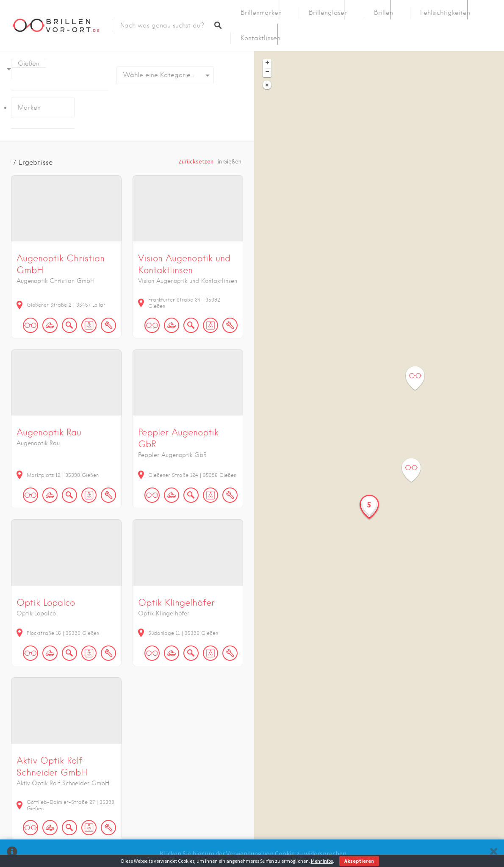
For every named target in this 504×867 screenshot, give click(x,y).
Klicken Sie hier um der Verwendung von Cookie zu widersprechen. (254, 853)
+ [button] (267, 64)
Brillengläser (328, 13)
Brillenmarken (261, 13)
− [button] (267, 72)
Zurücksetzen (196, 161)
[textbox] (165, 75)
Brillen (384, 13)
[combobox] (165, 75)
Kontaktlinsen (260, 38)
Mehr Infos (322, 861)
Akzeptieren (359, 861)
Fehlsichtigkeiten (445, 13)
